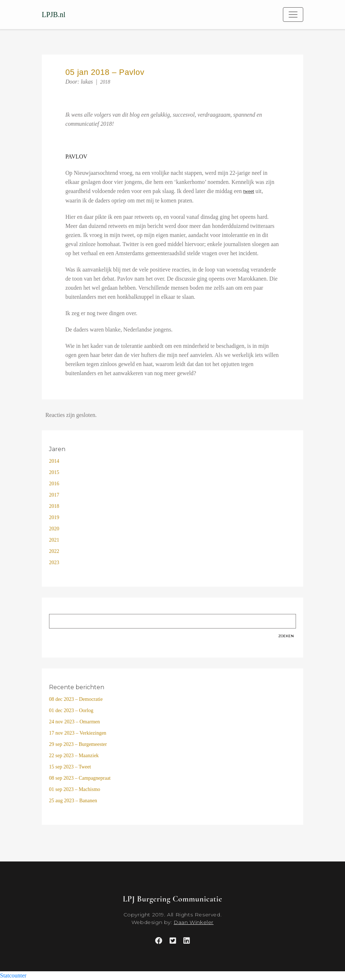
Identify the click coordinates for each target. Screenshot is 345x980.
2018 (105, 82)
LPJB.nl (54, 15)
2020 (54, 529)
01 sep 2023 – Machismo (75, 789)
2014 (54, 461)
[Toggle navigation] (293, 15)
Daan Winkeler (194, 922)
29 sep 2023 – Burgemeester (78, 744)
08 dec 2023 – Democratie (76, 699)
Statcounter (13, 975)
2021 (54, 540)
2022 (54, 551)
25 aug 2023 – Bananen (73, 801)
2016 (54, 484)
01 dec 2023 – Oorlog (71, 710)
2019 (54, 517)
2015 (54, 472)
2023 (54, 563)
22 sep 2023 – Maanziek (74, 756)
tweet (249, 191)
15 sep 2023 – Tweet (70, 767)
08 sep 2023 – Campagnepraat (80, 778)
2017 (54, 495)
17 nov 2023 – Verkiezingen (78, 733)
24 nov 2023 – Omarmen (74, 722)
